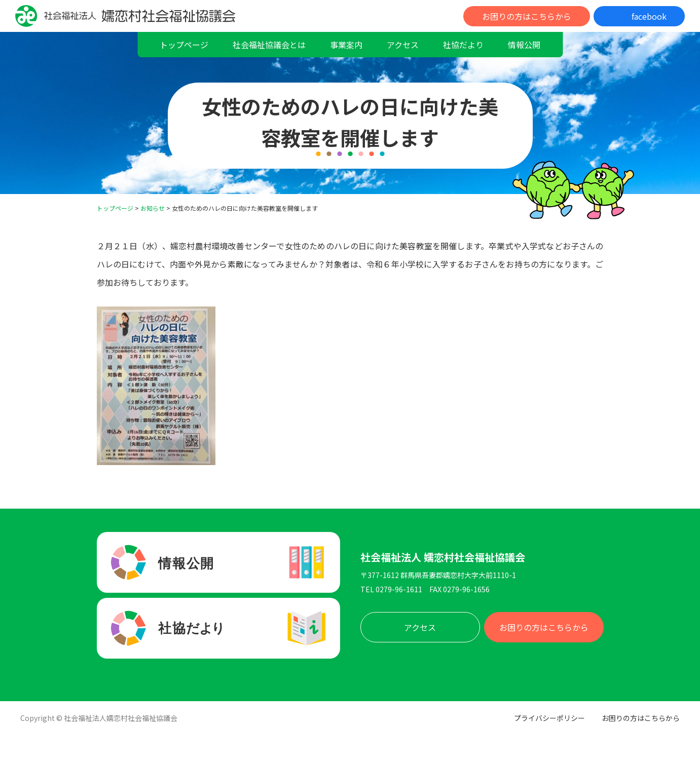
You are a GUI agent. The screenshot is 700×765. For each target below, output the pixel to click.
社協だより (463, 45)
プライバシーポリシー (549, 718)
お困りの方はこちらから (527, 16)
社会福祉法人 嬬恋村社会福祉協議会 (443, 557)
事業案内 (346, 45)
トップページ (184, 45)
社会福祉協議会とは (269, 45)
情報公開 (524, 45)
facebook (649, 16)
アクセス (403, 45)
